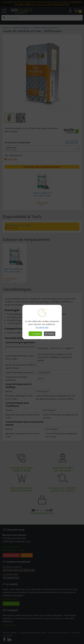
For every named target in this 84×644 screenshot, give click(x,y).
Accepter (35, 334)
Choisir (50, 334)
